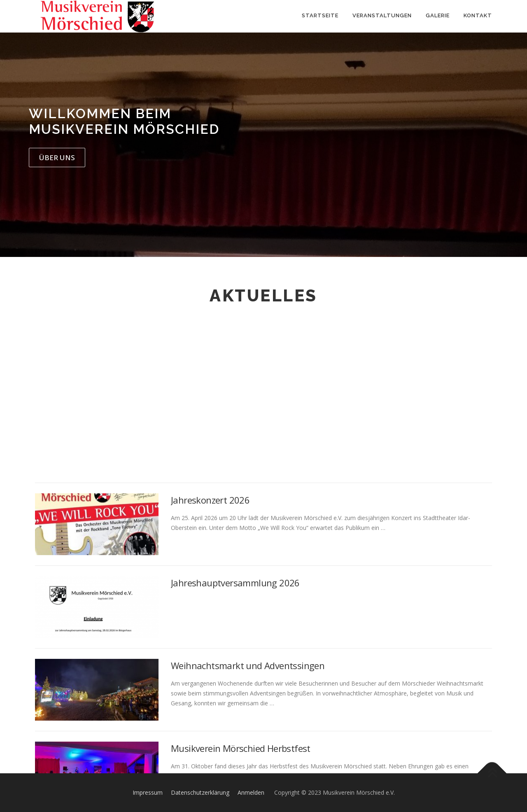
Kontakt (478, 15)
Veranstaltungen (382, 15)
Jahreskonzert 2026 (210, 655)
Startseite (320, 15)
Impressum (148, 792)
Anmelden (251, 792)
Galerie (438, 15)
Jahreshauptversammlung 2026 (235, 738)
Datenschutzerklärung (200, 792)
